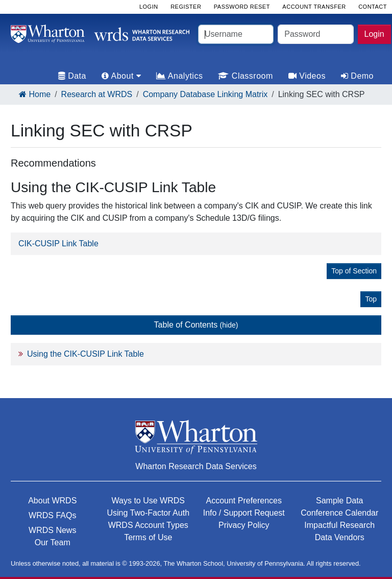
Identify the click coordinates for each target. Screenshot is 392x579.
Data (72, 76)
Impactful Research (339, 525)
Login (374, 34)
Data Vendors (340, 537)
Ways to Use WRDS (148, 501)
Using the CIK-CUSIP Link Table (85, 354)
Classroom (245, 76)
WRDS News (52, 530)
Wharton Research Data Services (196, 466)
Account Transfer (314, 7)
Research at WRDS (97, 94)
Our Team (53, 542)
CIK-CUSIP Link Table (58, 244)
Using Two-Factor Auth (148, 513)
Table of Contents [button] (196, 325)
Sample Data (340, 501)
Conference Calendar (339, 513)
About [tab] (121, 76)
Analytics (179, 76)
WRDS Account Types (148, 525)
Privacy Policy (244, 525)
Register (186, 7)
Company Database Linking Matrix (205, 94)
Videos (307, 76)
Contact (373, 7)
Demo (357, 76)
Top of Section (354, 271)
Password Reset (242, 7)
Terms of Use (148, 537)
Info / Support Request (244, 513)
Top (371, 299)
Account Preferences (244, 501)
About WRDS (52, 501)
